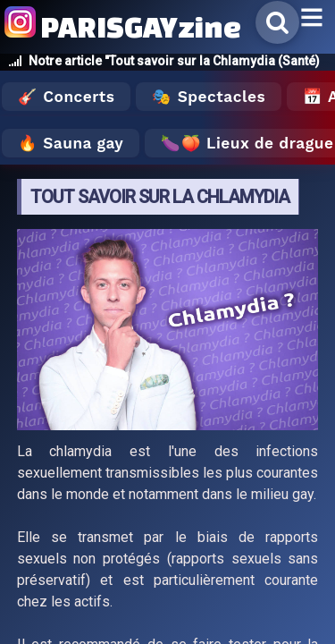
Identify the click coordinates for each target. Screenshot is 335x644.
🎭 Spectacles (209, 97)
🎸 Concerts (66, 97)
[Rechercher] (277, 22)
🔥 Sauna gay (71, 143)
